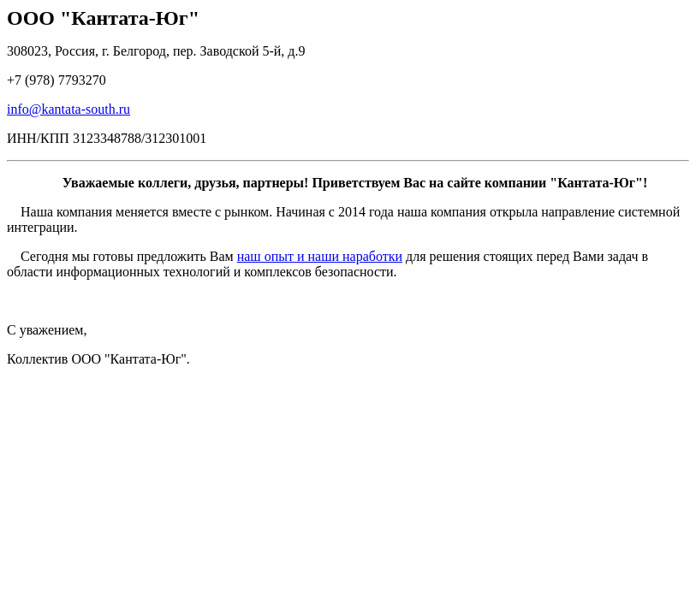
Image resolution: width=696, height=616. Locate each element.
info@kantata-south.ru (68, 109)
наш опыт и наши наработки (320, 256)
